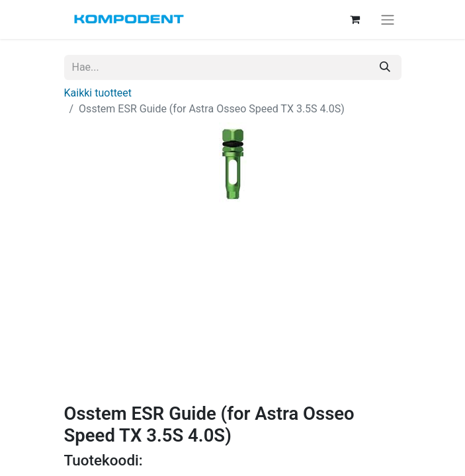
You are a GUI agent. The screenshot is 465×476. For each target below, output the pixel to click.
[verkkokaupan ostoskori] (355, 19)
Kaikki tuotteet (98, 93)
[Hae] (385, 67)
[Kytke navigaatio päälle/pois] (388, 20)
